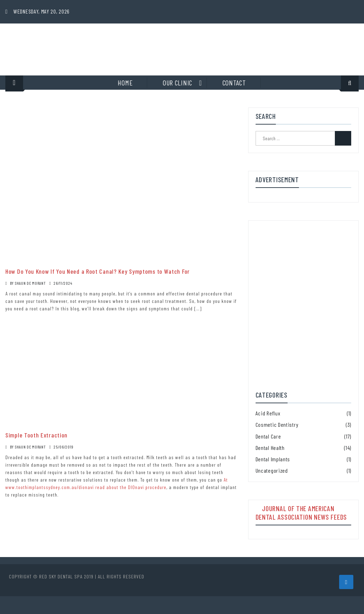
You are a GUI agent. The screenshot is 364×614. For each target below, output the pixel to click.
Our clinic (178, 83)
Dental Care (268, 436)
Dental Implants (273, 459)
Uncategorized (272, 470)
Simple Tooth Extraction (36, 435)
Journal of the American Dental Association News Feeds (301, 513)
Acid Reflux (268, 413)
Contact (234, 83)
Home (125, 83)
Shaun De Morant (30, 283)
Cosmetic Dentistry (277, 424)
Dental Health (270, 448)
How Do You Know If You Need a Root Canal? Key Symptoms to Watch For (98, 271)
